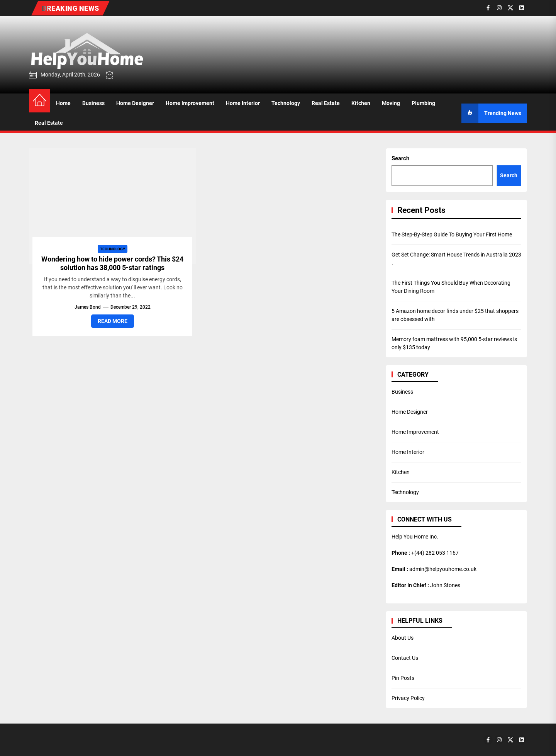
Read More (113, 321)
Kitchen (361, 103)
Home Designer (135, 103)
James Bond (88, 307)
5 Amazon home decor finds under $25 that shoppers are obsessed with (455, 315)
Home (63, 103)
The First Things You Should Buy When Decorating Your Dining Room (451, 287)
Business (93, 103)
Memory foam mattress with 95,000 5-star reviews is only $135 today (454, 343)
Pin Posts (403, 678)
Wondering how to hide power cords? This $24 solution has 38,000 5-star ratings (112, 263)
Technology (286, 103)
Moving (391, 103)
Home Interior (243, 103)
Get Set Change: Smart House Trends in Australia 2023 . (456, 259)
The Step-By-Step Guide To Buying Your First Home (452, 234)
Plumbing (423, 103)
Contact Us (405, 658)
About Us (403, 638)
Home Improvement (190, 103)
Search (400, 158)
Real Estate (326, 103)
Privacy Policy (408, 698)
